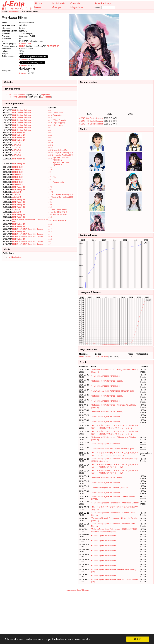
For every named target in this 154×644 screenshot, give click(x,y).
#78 (50, 159)
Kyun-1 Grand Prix (61, 150)
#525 (51, 153)
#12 (50, 120)
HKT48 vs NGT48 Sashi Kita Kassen (28, 229)
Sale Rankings (103, 3)
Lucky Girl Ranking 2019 (63, 153)
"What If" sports (59, 120)
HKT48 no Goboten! (17, 95)
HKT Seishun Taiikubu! (22, 110)
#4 (49, 182)
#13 (50, 118)
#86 (50, 135)
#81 (50, 140)
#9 (49, 125)
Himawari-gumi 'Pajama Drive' (104, 536)
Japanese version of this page (78, 590)
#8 (49, 175)
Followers (23, 60)
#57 (50, 221)
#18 (50, 115)
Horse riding (58, 113)
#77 (50, 163)
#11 (50, 167)
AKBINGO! (17, 143)
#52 (50, 217)
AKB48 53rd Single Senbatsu (91, 118)
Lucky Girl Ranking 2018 (63, 195)
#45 (50, 239)
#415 (51, 212)
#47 (50, 227)
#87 (50, 133)
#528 (51, 145)
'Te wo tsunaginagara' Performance (106, 376)
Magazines (77, 7)
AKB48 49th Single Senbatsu (91, 121)
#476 (51, 192)
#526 (51, 150)
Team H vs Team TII (61, 215)
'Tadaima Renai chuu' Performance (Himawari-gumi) (113, 391)
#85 (50, 138)
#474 (51, 197)
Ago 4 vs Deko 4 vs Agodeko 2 (61, 159)
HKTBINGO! (17, 167)
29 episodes (46, 97)
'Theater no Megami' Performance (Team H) (109, 487)
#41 (50, 110)
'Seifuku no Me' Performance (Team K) (107, 381)
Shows (38, 3)
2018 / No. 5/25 (101, 357)
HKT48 (22, 46)
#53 (50, 215)
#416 (51, 210)
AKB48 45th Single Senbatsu (91, 124)
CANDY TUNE (25, 44)
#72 (50, 187)
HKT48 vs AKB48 (60, 210)
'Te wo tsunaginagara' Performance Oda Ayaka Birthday (115, 503)
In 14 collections (15, 257)
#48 (50, 224)
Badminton (57, 115)
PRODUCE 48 (53, 46)
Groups (57, 7)
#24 (50, 113)
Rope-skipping (59, 123)
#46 (50, 232)
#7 (49, 177)
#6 (49, 128)
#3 (49, 130)
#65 (50, 202)
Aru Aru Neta (58, 182)
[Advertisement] (138, 45)
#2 (49, 185)
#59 (50, 205)
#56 (50, 207)
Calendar (76, 3)
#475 (51, 195)
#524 (51, 155)
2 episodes (45, 95)
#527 (51, 148)
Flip (54, 177)
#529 (51, 143)
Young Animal (85, 357)
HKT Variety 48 (19, 133)
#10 (50, 123)
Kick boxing (58, 125)
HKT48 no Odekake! (17, 97)
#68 (50, 190)
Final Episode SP (60, 221)
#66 (50, 200)
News (38, 7)
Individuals (59, 3)
